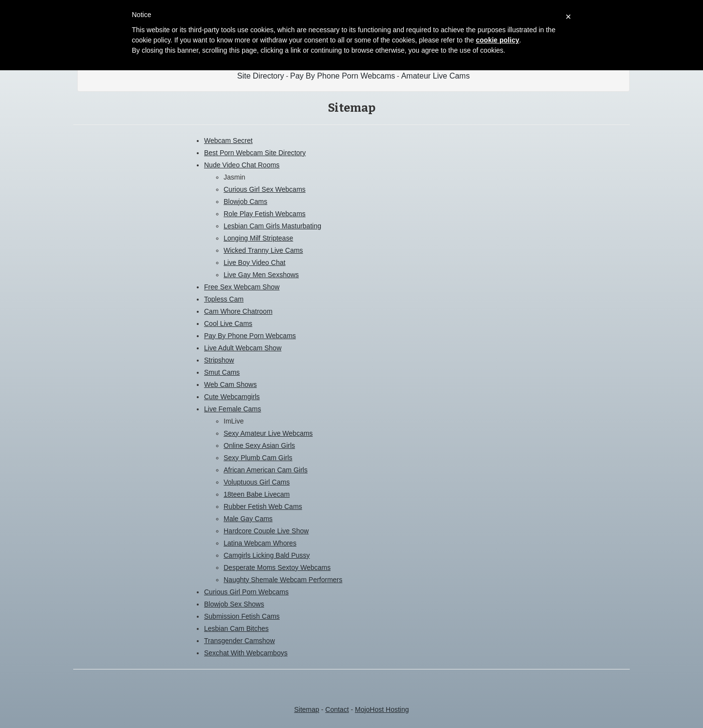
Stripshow (219, 360)
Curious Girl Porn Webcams (246, 592)
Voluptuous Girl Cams (257, 482)
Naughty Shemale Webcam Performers (283, 580)
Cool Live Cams (228, 324)
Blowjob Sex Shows (234, 604)
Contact (337, 709)
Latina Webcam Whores (260, 543)
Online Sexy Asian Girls (259, 445)
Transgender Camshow (239, 641)
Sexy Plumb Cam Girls (258, 458)
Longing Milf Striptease (258, 238)
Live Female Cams (233, 409)
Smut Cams (222, 372)
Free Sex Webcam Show (242, 287)
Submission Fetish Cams (242, 616)
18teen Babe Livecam (257, 494)
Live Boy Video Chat (255, 263)
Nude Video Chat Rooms (242, 165)
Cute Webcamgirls (232, 397)
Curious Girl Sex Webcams (265, 189)
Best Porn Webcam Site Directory (255, 153)
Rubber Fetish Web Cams (263, 506)
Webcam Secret (228, 141)
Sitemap (306, 709)
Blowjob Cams (245, 202)
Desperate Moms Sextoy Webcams (277, 567)
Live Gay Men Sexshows (261, 275)
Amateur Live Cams (436, 76)
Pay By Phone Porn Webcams (342, 76)
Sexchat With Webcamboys (246, 653)
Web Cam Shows (230, 384)
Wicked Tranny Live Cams (263, 250)
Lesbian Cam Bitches (236, 628)
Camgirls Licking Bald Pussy (267, 555)
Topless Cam (224, 299)
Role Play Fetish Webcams (265, 214)
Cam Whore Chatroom (238, 311)
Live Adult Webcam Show (243, 348)
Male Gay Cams (248, 519)
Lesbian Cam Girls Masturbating (272, 226)
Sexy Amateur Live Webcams (268, 433)
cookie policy (498, 40)
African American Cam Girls (266, 470)
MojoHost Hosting (382, 709)
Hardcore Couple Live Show (266, 531)
